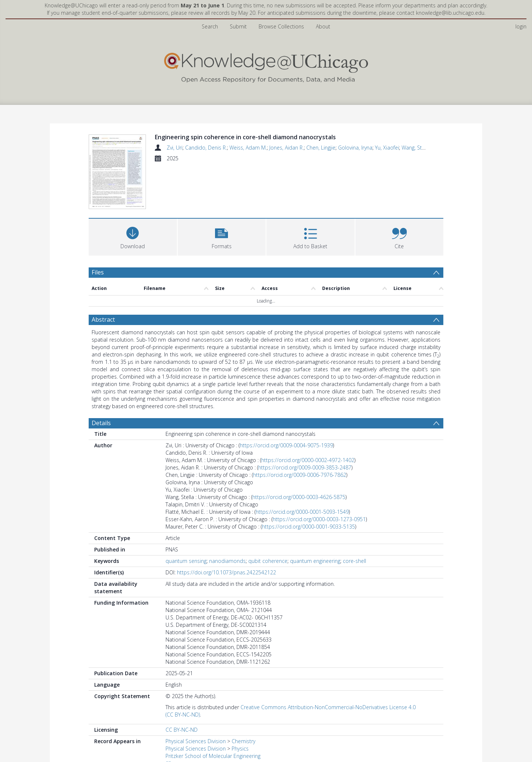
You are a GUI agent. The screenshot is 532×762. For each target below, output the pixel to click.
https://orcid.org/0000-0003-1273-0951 (319, 475)
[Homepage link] (266, 66)
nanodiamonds (227, 517)
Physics (240, 704)
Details (101, 379)
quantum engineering (315, 517)
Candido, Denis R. (206, 148)
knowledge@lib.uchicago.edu (450, 13)
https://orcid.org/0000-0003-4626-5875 (299, 453)
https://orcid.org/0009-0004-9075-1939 (286, 401)
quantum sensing (186, 517)
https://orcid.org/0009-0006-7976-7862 (300, 430)
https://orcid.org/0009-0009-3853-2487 (305, 423)
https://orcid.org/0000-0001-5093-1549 (302, 467)
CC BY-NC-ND (182, 685)
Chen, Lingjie (321, 148)
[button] (222, 192)
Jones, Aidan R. (287, 148)
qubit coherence (268, 517)
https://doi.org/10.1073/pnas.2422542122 (226, 528)
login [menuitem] (521, 26)
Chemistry (243, 697)
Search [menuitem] (210, 26)
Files (98, 228)
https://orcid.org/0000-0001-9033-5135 (308, 482)
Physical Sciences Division (196, 697)
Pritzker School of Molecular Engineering (213, 712)
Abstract (103, 275)
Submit (238, 26)
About (323, 26)
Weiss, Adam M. (248, 148)
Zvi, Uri (175, 148)
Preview (103, 749)
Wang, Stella (416, 148)
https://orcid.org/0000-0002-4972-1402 (308, 416)
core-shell (354, 517)
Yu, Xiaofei (387, 148)
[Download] (133, 192)
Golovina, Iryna (355, 148)
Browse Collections (281, 26)
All (168, 719)
